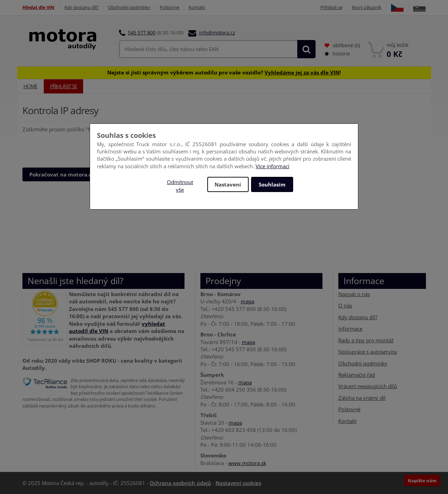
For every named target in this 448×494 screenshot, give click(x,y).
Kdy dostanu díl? (82, 7)
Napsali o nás (354, 294)
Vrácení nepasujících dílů (368, 386)
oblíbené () (342, 45)
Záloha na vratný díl (362, 398)
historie (337, 54)
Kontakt (197, 7)
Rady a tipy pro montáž (366, 340)
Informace (350, 329)
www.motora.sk (247, 463)
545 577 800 (142, 33)
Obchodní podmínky (130, 7)
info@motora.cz (217, 33)
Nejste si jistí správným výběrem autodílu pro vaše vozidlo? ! (224, 72)
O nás (345, 305)
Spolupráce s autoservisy (368, 352)
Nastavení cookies (238, 483)
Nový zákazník (367, 7)
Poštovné (170, 7)
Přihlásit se (331, 7)
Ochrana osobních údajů (180, 483)
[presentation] (75, 147)
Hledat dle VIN (38, 7)
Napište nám (422, 481)
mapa (247, 301)
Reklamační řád (357, 375)
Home (30, 86)
